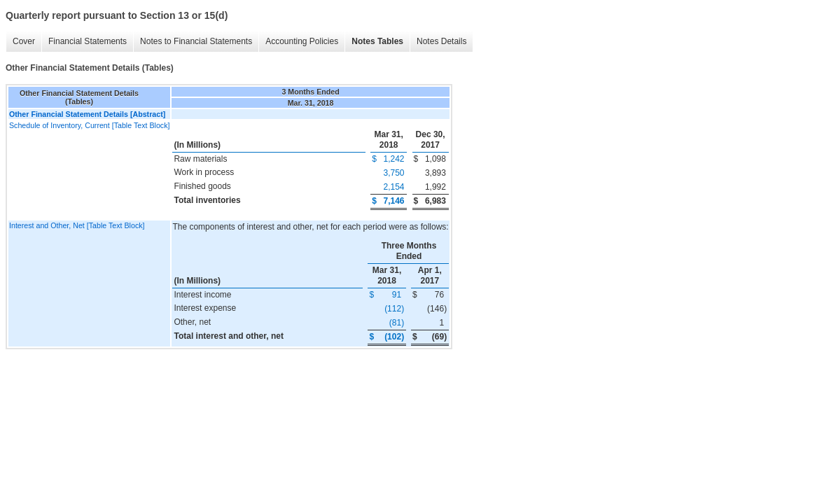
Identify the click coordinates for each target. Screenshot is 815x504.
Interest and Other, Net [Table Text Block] (77, 225)
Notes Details (441, 41)
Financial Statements (88, 41)
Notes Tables (377, 41)
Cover (24, 41)
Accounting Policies (302, 41)
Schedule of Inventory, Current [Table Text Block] (89, 125)
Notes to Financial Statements (196, 41)
